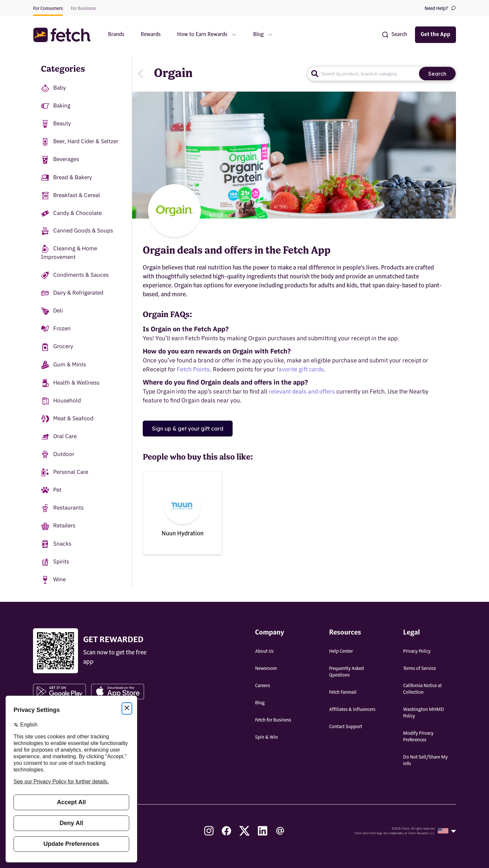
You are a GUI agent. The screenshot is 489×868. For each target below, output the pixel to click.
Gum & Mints (63, 365)
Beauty (56, 124)
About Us (264, 651)
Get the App (435, 35)
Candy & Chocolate (71, 213)
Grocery (57, 347)
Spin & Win (266, 737)
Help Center (341, 651)
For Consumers (48, 9)
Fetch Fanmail (343, 692)
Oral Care (59, 437)
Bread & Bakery (66, 178)
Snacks (56, 544)
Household (61, 401)
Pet (51, 490)
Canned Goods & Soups (77, 231)
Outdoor (58, 455)
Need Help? (440, 8)
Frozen (56, 329)
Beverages (60, 160)
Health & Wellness (70, 383)
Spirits (55, 562)
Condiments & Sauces (75, 275)
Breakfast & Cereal (71, 196)
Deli (52, 311)
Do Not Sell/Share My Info (425, 761)
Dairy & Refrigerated (72, 293)
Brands (116, 35)
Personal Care (65, 472)
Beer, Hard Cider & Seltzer (80, 142)
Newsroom (266, 669)
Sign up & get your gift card (188, 429)
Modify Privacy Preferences (418, 737)
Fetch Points (193, 369)
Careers (263, 686)
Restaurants (62, 508)
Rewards (151, 35)
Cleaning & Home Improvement (69, 253)
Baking (56, 106)
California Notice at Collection (422, 689)
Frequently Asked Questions (346, 672)
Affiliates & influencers (352, 710)
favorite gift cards (300, 369)
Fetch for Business (273, 720)
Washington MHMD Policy (424, 713)
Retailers (58, 526)
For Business (83, 9)
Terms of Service (419, 669)
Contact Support (346, 727)
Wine (53, 580)
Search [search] (437, 74)
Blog (260, 703)
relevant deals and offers (302, 391)
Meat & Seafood (67, 419)
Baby (53, 88)
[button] (65, 35)
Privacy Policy (417, 651)
